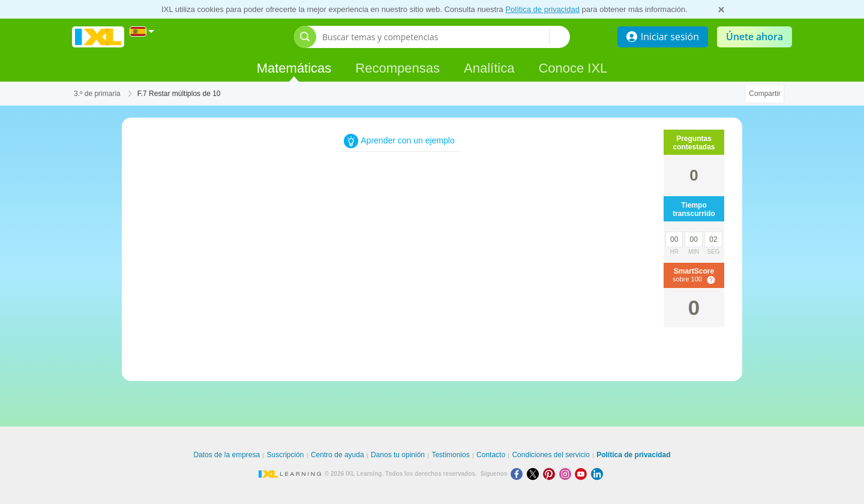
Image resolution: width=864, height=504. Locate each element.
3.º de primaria (97, 94)
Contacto (491, 455)
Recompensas (397, 68)
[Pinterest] (551, 474)
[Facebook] (519, 474)
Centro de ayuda (337, 455)
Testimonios (450, 455)
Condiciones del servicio (550, 455)
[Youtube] (583, 474)
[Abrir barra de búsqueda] (305, 37)
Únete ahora (754, 37)
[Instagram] (567, 474)
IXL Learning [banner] (98, 37)
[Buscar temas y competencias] (436, 37)
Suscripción (286, 455)
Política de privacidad (542, 9)
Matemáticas (294, 68)
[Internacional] (142, 31)
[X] (535, 474)
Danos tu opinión (398, 455)
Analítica (489, 68)
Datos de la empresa (226, 455)
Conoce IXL (573, 68)
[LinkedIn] (598, 474)
